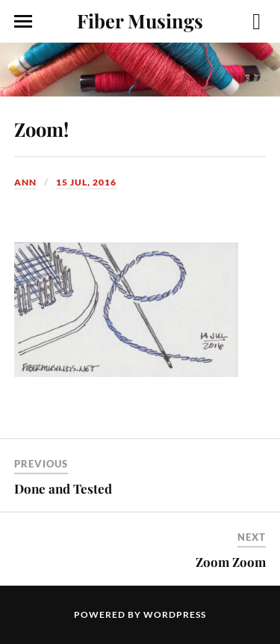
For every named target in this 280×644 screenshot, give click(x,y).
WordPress (175, 614)
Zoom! (41, 129)
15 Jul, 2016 (86, 182)
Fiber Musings (140, 20)
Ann (25, 182)
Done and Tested (63, 488)
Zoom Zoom (231, 562)
